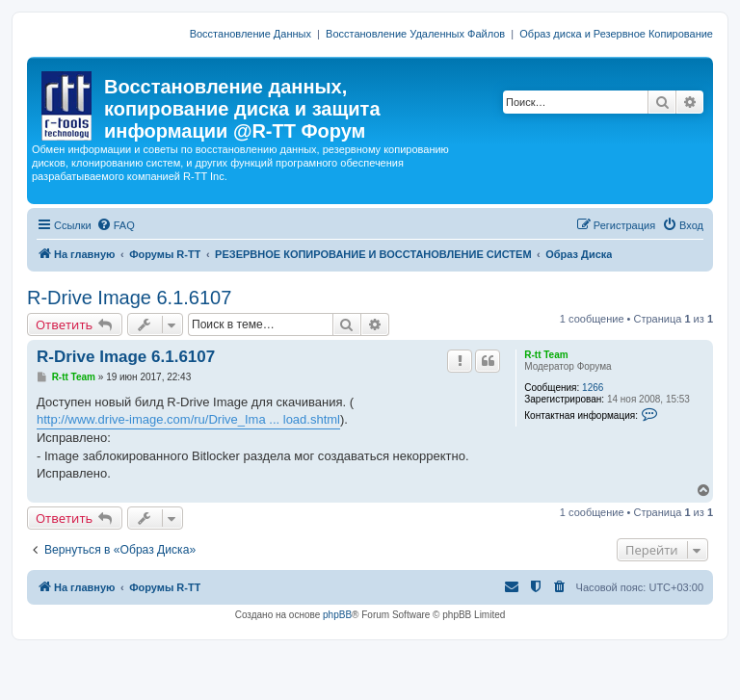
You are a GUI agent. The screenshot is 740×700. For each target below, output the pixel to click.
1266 (593, 388)
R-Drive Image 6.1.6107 (129, 298)
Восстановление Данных (251, 34)
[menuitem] (116, 225)
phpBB (337, 615)
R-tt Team (546, 355)
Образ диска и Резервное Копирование (616, 34)
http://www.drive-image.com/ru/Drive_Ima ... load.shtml (188, 419)
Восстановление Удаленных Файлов (415, 34)
